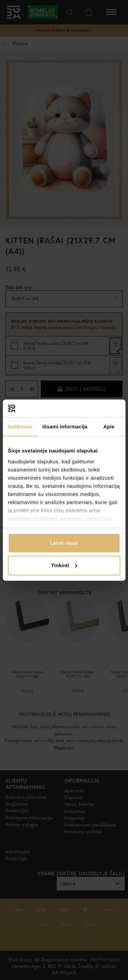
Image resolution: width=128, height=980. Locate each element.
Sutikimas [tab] (20, 427)
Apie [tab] (109, 427)
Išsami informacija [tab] (65, 427)
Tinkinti (64, 565)
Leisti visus (64, 543)
